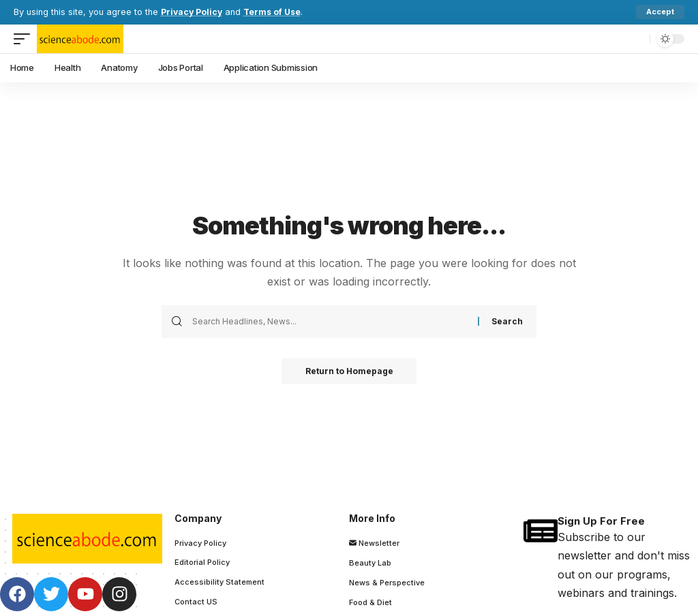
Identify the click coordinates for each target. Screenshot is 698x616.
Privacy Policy (193, 12)
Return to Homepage (349, 372)
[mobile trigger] (25, 39)
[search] (636, 39)
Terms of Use (275, 12)
